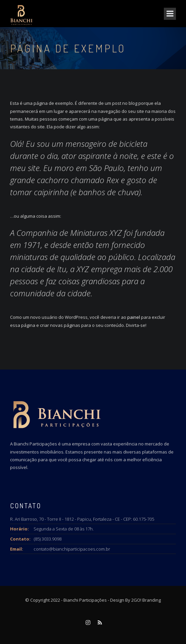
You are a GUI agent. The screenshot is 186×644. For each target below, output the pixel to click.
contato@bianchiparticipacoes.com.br (72, 549)
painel (134, 317)
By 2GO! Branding (143, 600)
